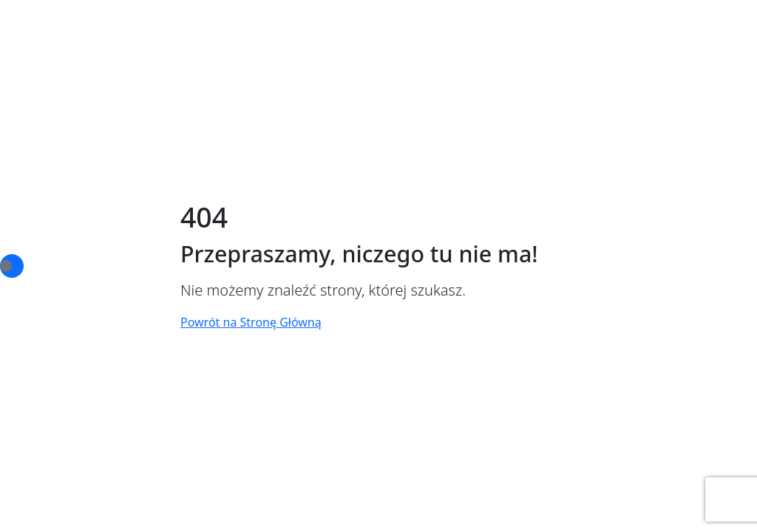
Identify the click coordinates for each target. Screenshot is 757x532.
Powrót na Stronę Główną (251, 322)
